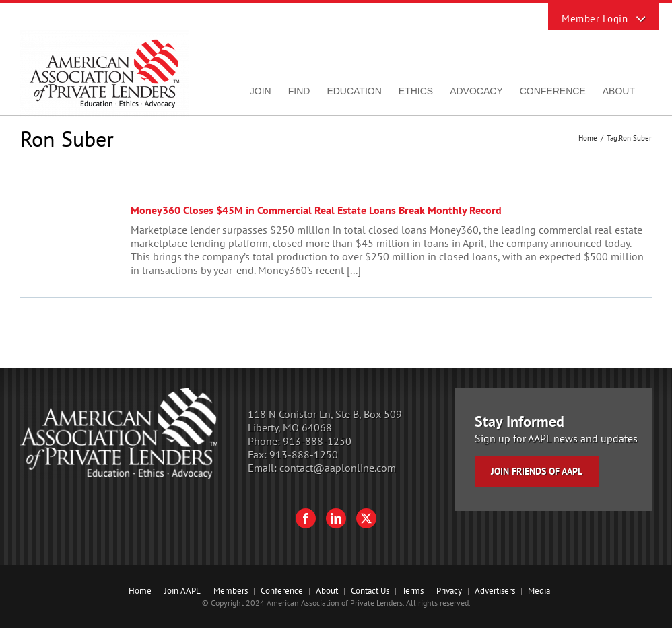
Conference (282, 591)
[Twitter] (366, 518)
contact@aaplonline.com (338, 468)
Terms (413, 591)
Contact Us (370, 591)
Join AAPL (182, 591)
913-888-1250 (317, 441)
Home (140, 591)
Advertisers (495, 591)
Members (231, 591)
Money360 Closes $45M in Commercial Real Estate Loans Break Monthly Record (316, 210)
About (327, 591)
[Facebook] (306, 518)
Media (539, 591)
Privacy (449, 591)
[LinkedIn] (336, 518)
